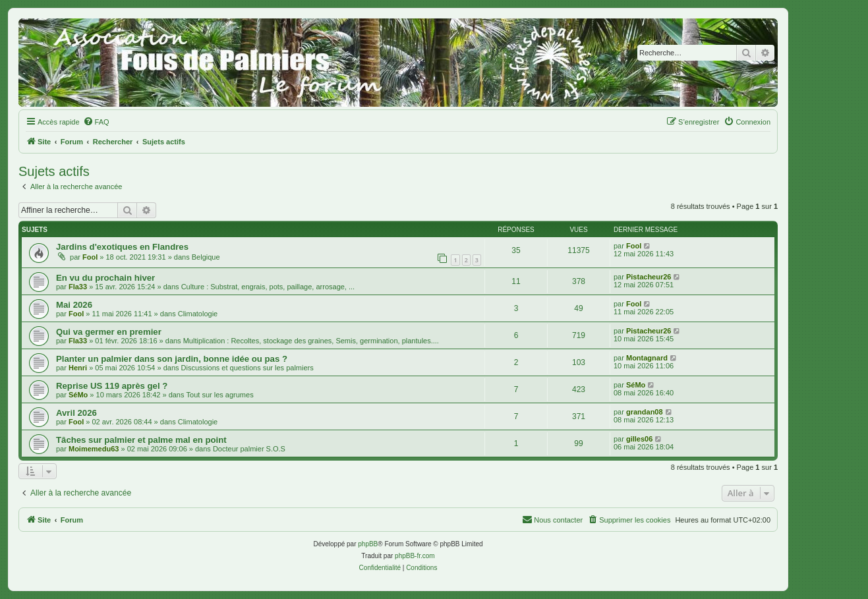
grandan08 (645, 412)
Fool (90, 257)
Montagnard (647, 358)
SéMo (78, 395)
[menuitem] (96, 122)
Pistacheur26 (649, 277)
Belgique (206, 257)
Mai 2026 (74, 305)
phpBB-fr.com (415, 556)
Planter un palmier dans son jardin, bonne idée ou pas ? (172, 359)
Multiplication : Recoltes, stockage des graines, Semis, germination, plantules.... (311, 341)
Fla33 (78, 287)
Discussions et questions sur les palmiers (247, 368)
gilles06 (639, 439)
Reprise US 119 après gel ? (112, 386)
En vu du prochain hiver (105, 278)
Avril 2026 (76, 413)
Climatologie (198, 314)
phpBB (368, 544)
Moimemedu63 (94, 449)
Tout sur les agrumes (220, 395)
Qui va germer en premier (109, 332)
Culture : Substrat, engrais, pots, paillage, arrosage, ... (268, 287)
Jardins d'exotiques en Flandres (122, 247)
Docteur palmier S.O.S (249, 449)
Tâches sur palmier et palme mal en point (141, 440)
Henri (78, 368)
